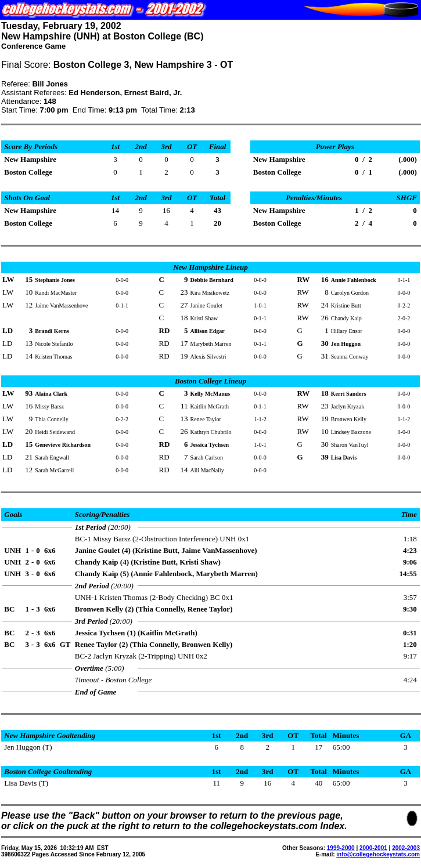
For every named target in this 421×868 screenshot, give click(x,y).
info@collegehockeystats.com (378, 854)
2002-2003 (406, 848)
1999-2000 (341, 848)
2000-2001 (373, 848)
